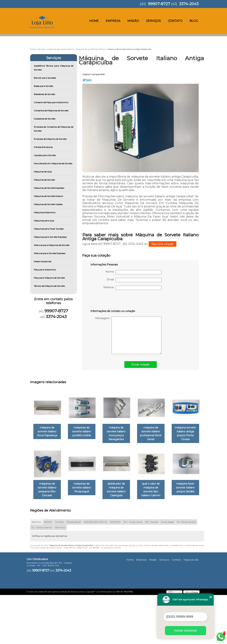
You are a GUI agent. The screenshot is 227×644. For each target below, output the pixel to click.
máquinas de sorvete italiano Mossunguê (120, 484)
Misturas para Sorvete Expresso (50, 253)
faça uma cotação (163, 244)
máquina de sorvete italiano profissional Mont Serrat (156, 432)
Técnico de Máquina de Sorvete (50, 286)
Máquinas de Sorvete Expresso (49, 188)
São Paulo (60, 576)
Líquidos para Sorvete (45, 155)
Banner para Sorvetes (45, 78)
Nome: (134, 272)
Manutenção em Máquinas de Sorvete (53, 163)
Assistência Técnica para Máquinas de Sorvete (54, 68)
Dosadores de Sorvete (45, 119)
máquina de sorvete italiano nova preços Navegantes (120, 432)
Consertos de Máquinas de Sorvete (51, 111)
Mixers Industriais (43, 261)
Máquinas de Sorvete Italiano (49, 196)
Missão (133, 21)
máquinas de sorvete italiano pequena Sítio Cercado (84, 486)
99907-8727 (159, 4)
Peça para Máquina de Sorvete (50, 278)
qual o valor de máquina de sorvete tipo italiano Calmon (48, 540)
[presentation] (113, 300)
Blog (194, 21)
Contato (175, 21)
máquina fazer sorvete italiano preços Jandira (84, 540)
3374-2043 (189, 4)
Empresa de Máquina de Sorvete (50, 139)
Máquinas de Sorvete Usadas (48, 204)
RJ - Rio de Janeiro (186, 571)
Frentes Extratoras (43, 147)
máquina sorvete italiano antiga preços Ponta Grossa (48, 486)
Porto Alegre (168, 571)
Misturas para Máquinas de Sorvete (52, 245)
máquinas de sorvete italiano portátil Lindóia (84, 432)
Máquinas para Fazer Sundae (49, 229)
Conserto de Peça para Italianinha (51, 102)
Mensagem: (128, 335)
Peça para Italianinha (45, 270)
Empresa (113, 21)
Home (94, 21)
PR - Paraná (152, 571)
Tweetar (87, 80)
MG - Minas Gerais (133, 571)
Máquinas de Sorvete (45, 180)
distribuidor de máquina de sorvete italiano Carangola (156, 484)
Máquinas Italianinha (45, 212)
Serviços (153, 21)
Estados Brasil (74, 571)
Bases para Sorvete (44, 86)
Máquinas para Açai (44, 221)
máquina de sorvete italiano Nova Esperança (48, 432)
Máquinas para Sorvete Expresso (51, 237)
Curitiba (59, 571)
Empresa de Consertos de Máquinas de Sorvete (54, 129)
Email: (134, 280)
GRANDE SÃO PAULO (95, 571)
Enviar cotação (141, 365)
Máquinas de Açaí (43, 172)
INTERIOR (115, 571)
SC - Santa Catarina (42, 576)
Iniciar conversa (186, 631)
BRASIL (48, 571)
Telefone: (132, 288)
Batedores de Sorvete (45, 94)
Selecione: (36, 571)
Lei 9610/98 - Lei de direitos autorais (105, 597)
